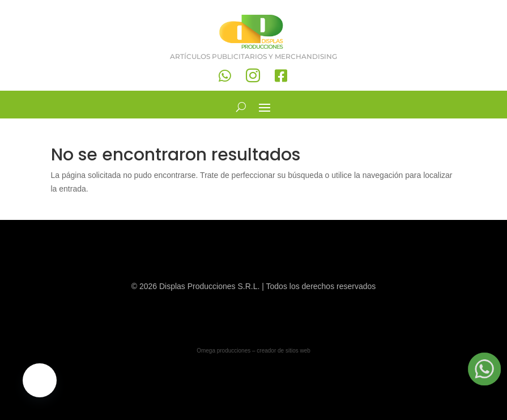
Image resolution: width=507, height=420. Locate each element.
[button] (40, 380)
